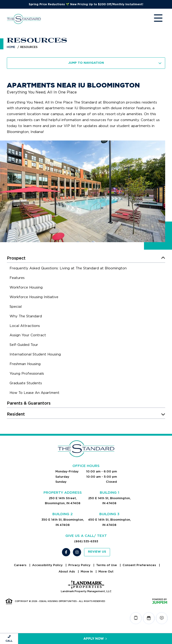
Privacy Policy (80, 565)
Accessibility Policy (48, 565)
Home (11, 47)
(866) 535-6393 (86, 541)
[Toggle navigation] (154, 19)
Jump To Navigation (115, 63)
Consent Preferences (140, 565)
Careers (21, 565)
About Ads (67, 571)
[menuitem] (68, 269)
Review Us (97, 552)
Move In (87, 571)
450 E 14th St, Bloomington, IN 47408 (109, 522)
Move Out (106, 571)
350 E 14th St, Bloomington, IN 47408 (63, 522)
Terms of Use (107, 565)
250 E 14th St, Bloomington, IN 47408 (109, 501)
